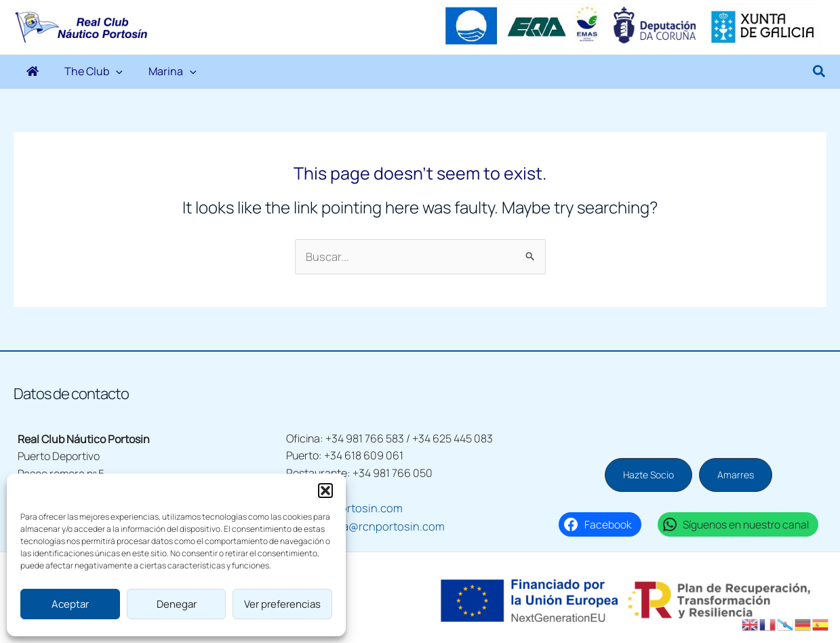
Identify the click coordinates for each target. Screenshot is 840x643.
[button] (325, 491)
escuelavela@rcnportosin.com (360, 524)
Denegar (177, 604)
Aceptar (70, 604)
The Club (75, 72)
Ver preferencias (282, 604)
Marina (142, 72)
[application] (98, 72)
